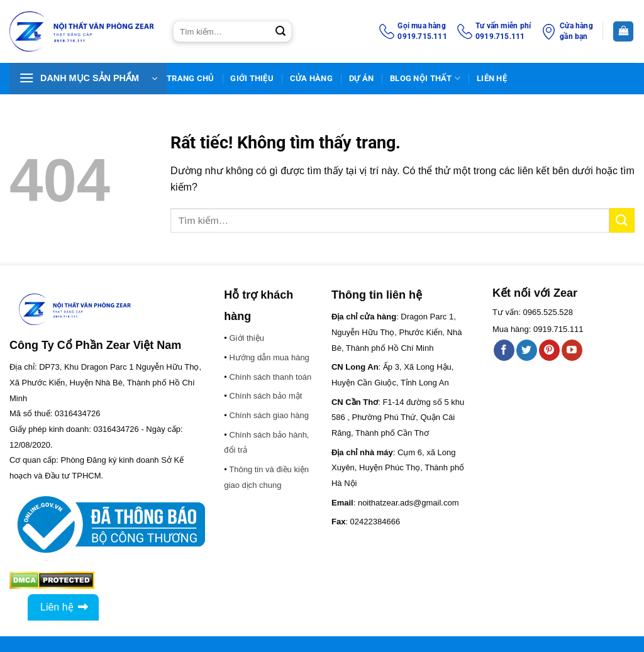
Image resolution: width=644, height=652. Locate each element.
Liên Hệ (492, 78)
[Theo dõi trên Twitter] (527, 350)
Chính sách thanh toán (271, 377)
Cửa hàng (311, 78)
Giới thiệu (252, 78)
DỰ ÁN (361, 78)
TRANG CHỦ (190, 78)
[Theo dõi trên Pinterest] (549, 350)
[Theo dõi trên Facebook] (504, 350)
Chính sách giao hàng (269, 415)
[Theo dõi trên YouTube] (572, 350)
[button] (88, 79)
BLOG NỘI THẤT (425, 78)
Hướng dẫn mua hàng (269, 357)
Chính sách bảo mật (266, 396)
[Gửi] (280, 31)
